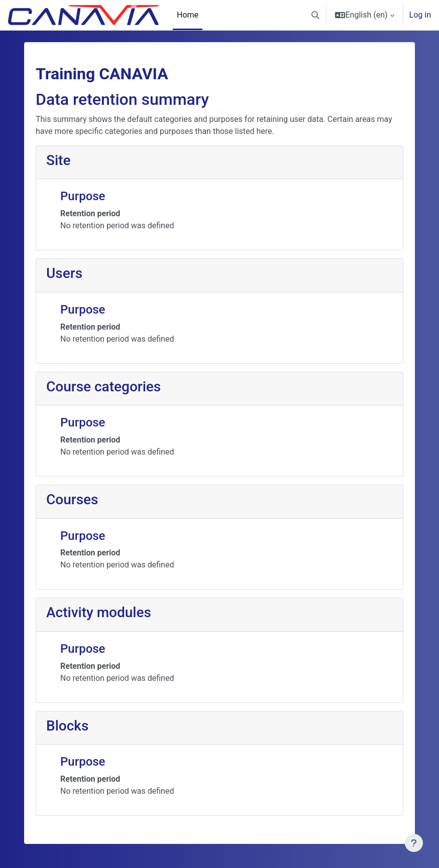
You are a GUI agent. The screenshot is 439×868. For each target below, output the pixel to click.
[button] (315, 15)
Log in (420, 15)
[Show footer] (414, 843)
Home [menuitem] (188, 15)
